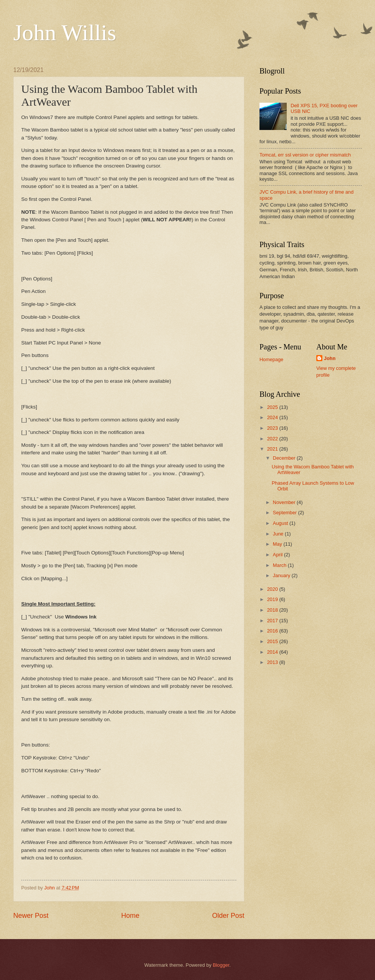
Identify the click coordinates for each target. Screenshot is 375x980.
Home (130, 916)
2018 (273, 610)
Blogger (221, 965)
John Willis (65, 33)
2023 (273, 428)
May (278, 544)
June (279, 534)
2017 (273, 621)
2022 (273, 439)
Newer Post (31, 916)
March (280, 565)
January (282, 575)
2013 (273, 662)
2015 (273, 641)
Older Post (228, 916)
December (285, 458)
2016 (273, 631)
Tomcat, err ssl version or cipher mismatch (305, 155)
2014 (273, 652)
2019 (273, 599)
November (285, 502)
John (330, 358)
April (278, 555)
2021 (273, 449)
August (281, 523)
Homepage (271, 359)
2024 (273, 417)
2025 (273, 407)
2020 (273, 589)
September (285, 513)
